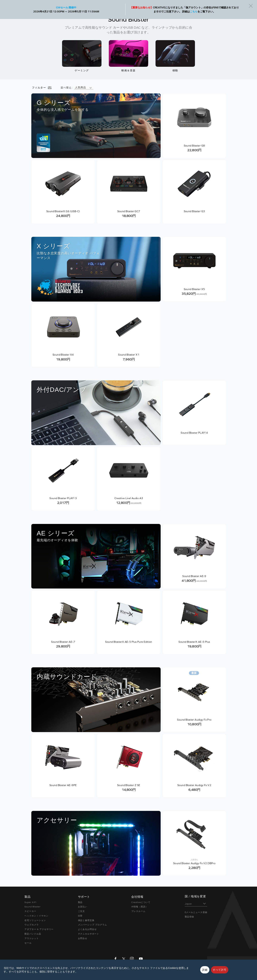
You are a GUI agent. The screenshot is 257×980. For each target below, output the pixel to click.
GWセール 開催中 (66, 7)
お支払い (83, 907)
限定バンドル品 (33, 934)
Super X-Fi (30, 902)
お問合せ (83, 938)
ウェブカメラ (32, 925)
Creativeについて (141, 902)
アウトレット (32, 938)
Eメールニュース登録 (196, 912)
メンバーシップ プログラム (92, 925)
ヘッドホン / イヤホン (36, 916)
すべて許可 (220, 970)
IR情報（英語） (140, 907)
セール (28, 943)
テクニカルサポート (89, 934)
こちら (194, 11)
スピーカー (30, 911)
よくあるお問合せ (87, 929)
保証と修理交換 (86, 920)
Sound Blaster (32, 907)
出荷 (80, 916)
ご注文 (81, 911)
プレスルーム (138, 911)
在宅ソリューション (35, 920)
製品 (80, 902)
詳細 (205, 970)
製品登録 (189, 917)
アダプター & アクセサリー (39, 929)
